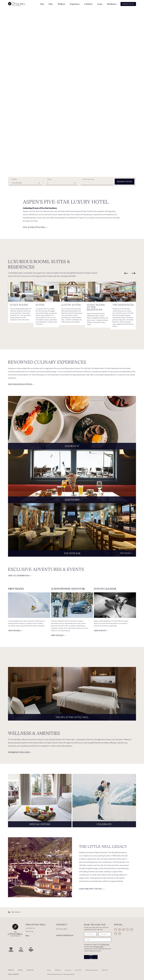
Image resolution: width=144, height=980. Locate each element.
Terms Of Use (78, 970)
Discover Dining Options (20, 384)
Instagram (124, 929)
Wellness (61, 4)
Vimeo (132, 929)
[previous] (126, 273)
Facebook (116, 929)
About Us (11, 970)
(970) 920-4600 (61, 929)
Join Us (91, 957)
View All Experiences (19, 576)
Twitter (120, 929)
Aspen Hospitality (13, 974)
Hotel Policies (58, 970)
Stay (42, 4)
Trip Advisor (120, 933)
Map (27, 936)
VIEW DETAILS (14, 631)
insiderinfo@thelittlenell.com (65, 935)
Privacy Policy (99, 947)
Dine (51, 4)
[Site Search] (63, 912)
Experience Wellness (19, 752)
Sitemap (49, 970)
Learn (100, 4)
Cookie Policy (105, 970)
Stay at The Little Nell (34, 227)
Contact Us (30, 970)
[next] (133, 273)
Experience (75, 4)
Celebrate (88, 4)
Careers (20, 970)
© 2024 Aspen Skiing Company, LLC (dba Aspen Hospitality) (61, 974)
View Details (125, 553)
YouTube (128, 929)
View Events (100, 631)
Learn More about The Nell (91, 889)
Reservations (125, 182)
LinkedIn (116, 933)
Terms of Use (105, 944)
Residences (112, 4)
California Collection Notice (91, 970)
